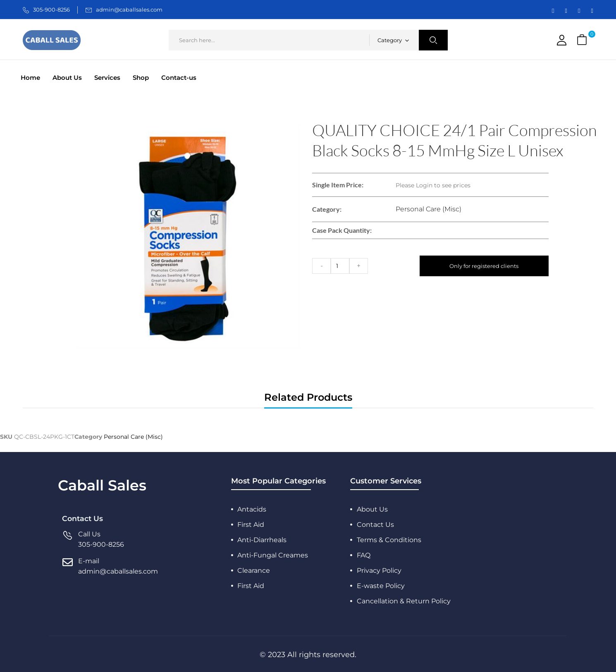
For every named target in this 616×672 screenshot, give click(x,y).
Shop (141, 78)
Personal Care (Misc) (429, 209)
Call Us (89, 534)
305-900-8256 (51, 10)
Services (107, 78)
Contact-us (179, 78)
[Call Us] (68, 539)
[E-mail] (68, 566)
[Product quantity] (340, 266)
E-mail (89, 561)
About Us (67, 78)
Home (30, 78)
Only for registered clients (484, 266)
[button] (583, 40)
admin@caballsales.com (129, 10)
